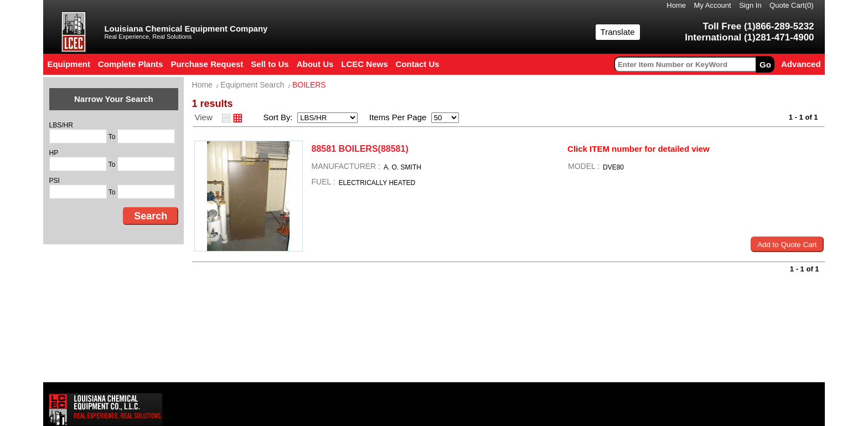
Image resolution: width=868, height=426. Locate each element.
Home (676, 5)
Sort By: (279, 117)
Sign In (750, 5)
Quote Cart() (792, 5)
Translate (618, 32)
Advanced (801, 64)
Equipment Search (252, 85)
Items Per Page (394, 117)
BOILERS (309, 85)
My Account (712, 5)
